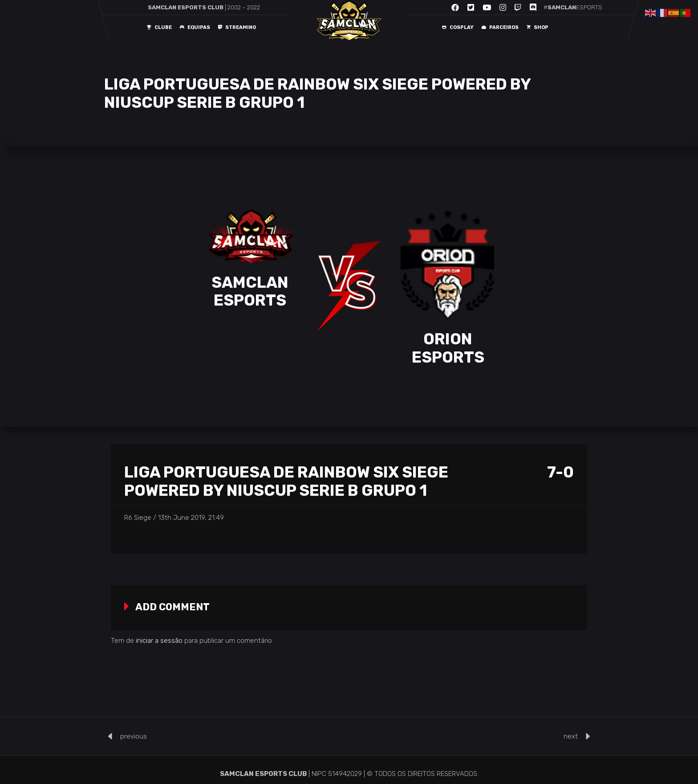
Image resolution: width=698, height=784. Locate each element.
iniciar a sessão (159, 641)
